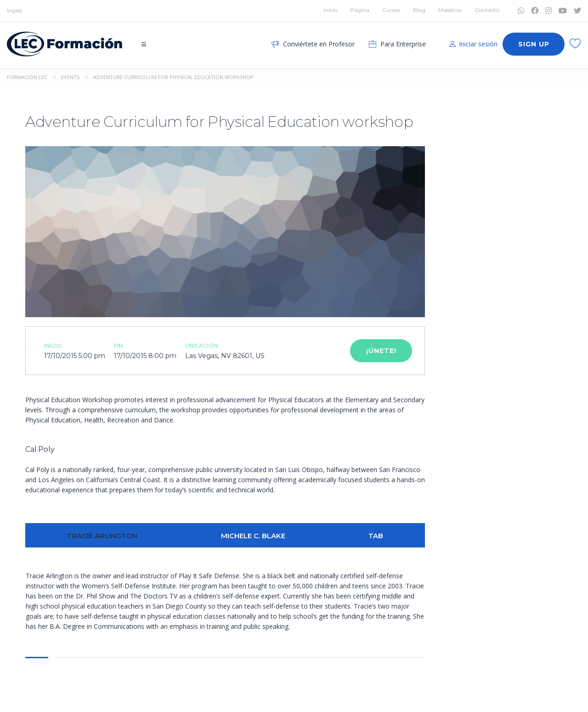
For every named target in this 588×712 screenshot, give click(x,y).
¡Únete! (381, 351)
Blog (419, 10)
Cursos (391, 10)
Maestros (450, 10)
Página (360, 10)
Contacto (487, 10)
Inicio (330, 10)
